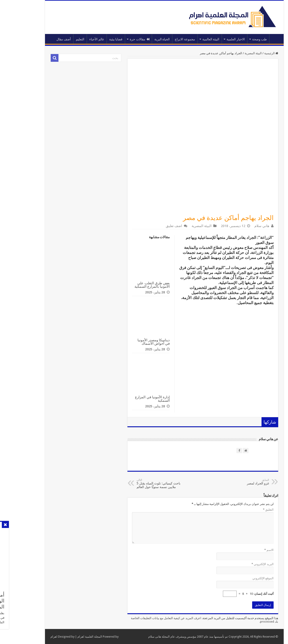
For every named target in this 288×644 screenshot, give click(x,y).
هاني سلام (242, 226)
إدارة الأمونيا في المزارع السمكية (132, 399)
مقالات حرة (119, 39)
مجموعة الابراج (165, 39)
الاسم (249, 550)
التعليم (60, 39)
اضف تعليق (154, 226)
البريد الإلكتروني (242, 564)
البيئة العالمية (191, 39)
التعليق (248, 510)
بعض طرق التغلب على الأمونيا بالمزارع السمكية (132, 285)
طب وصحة (239, 39)
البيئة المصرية (233, 53)
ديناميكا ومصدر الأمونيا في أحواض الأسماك (133, 342)
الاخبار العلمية (215, 39)
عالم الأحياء (76, 39)
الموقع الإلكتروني (243, 578)
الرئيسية (255, 39)
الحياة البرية (142, 39)
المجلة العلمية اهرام (69, 637)
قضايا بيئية (96, 39)
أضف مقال (43, 39)
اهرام (34, 637)
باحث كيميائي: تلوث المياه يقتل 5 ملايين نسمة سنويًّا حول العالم (140, 484)
